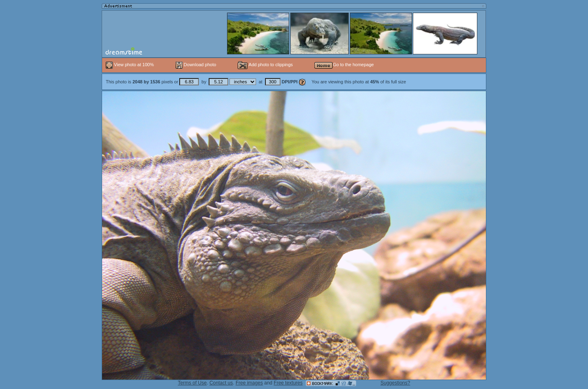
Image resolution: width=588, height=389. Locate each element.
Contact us (221, 383)
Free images (249, 383)
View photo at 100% (130, 65)
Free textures (288, 383)
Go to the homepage (344, 65)
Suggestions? (395, 383)
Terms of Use (193, 383)
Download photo (196, 65)
